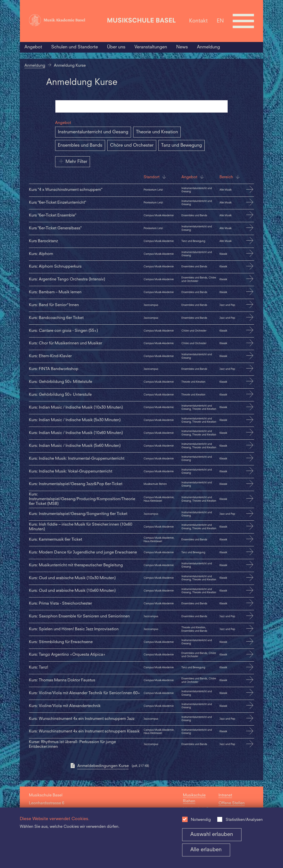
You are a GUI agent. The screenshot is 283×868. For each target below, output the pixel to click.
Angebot (33, 47)
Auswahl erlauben (212, 835)
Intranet (225, 795)
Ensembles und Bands (80, 145)
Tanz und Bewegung (182, 145)
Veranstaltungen (151, 47)
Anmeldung (208, 47)
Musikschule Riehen (194, 798)
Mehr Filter (73, 161)
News (182, 47)
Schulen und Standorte (75, 47)
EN (220, 21)
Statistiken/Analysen (244, 820)
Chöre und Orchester (132, 145)
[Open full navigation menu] (243, 21)
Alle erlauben (206, 850)
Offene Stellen (232, 803)
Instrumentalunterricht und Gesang (93, 132)
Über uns (116, 47)
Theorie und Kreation (157, 132)
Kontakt (198, 21)
